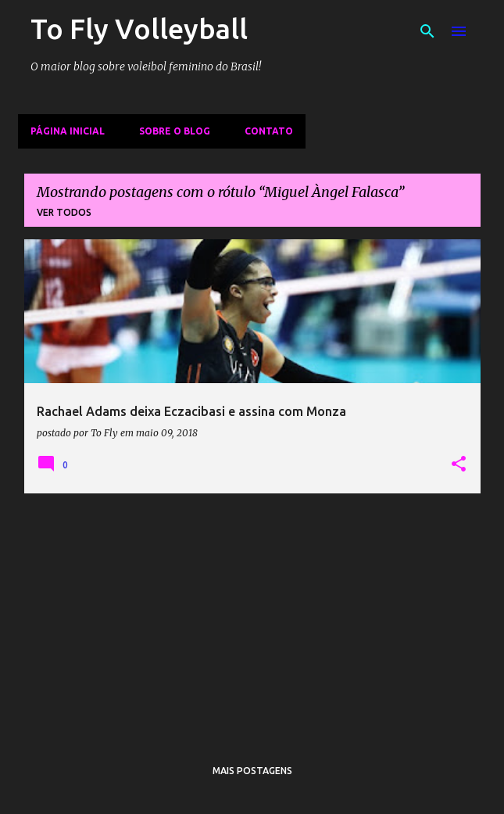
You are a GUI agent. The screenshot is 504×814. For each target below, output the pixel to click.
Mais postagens (252, 771)
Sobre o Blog (175, 131)
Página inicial (68, 131)
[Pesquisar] (427, 31)
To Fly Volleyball (139, 29)
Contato (269, 131)
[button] (459, 464)
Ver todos (64, 212)
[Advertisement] (252, 615)
